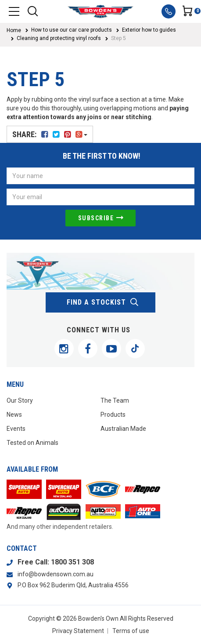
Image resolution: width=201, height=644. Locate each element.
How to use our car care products (72, 30)
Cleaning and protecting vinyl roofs (59, 38)
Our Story (20, 400)
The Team (115, 400)
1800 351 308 (72, 562)
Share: (50, 134)
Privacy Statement (78, 631)
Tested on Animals (32, 443)
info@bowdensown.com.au (56, 574)
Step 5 (118, 38)
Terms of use (131, 631)
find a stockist (103, 302)
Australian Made (123, 429)
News (14, 415)
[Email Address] (100, 197)
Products (113, 415)
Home (14, 30)
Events (16, 429)
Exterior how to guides (149, 30)
